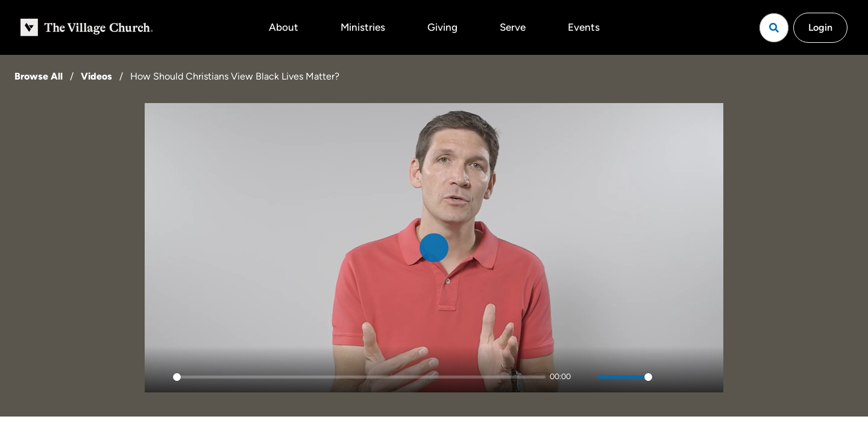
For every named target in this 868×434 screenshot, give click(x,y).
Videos (96, 76)
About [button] (284, 27)
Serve (513, 27)
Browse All (39, 76)
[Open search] (774, 28)
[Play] (160, 377)
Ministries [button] (363, 27)
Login (820, 27)
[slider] (359, 377)
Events (584, 27)
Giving (442, 27)
